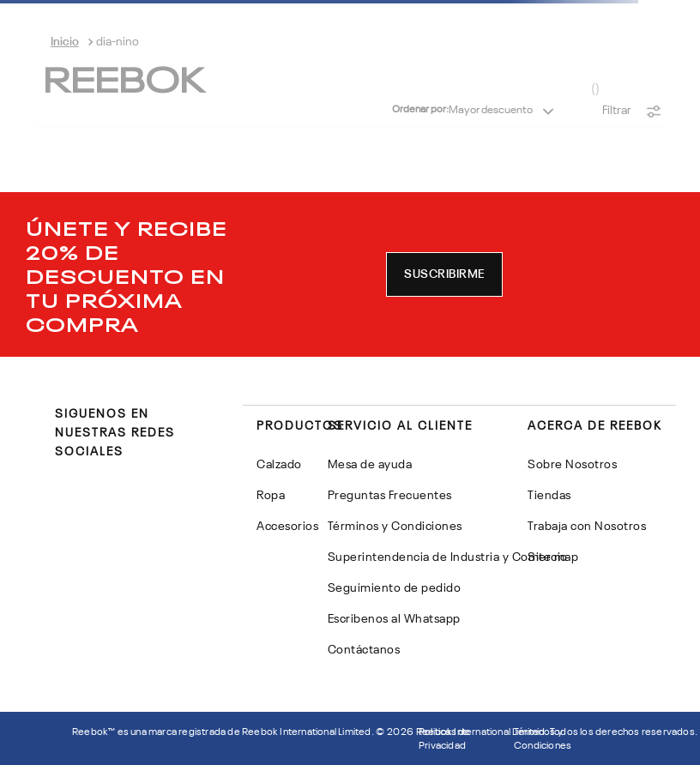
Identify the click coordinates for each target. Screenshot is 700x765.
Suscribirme (444, 274)
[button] (444, 274)
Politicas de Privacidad (444, 739)
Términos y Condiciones (543, 739)
